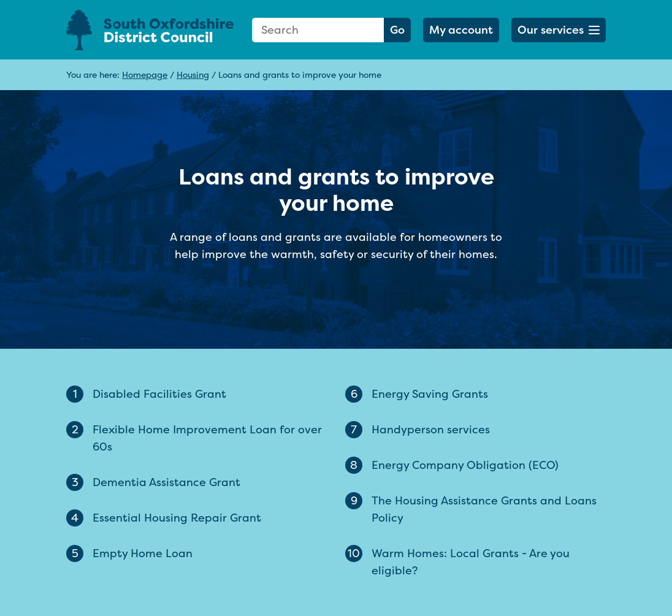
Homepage (145, 74)
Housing (193, 74)
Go (397, 30)
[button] (559, 30)
